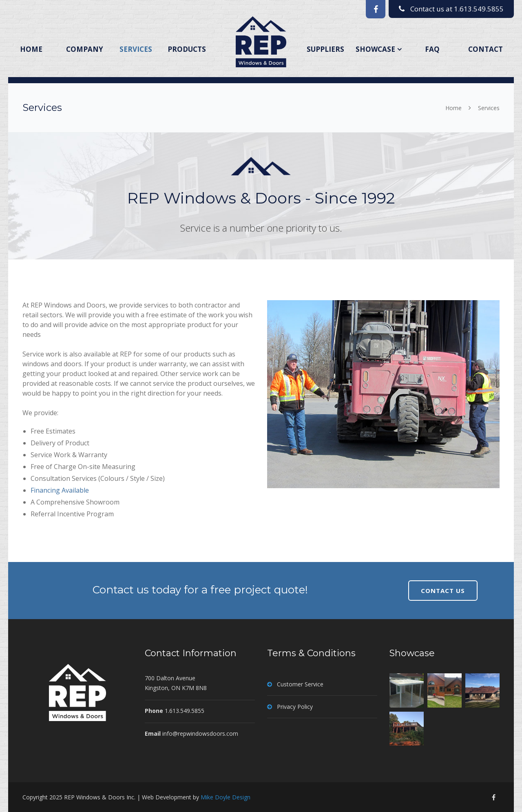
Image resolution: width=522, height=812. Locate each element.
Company (85, 49)
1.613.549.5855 (479, 9)
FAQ (432, 49)
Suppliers (325, 49)
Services (136, 49)
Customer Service (300, 684)
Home (31, 49)
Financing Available (60, 490)
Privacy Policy (295, 707)
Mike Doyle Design (226, 797)
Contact (486, 49)
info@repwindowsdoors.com (200, 733)
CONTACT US (443, 591)
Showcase (375, 49)
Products (187, 49)
